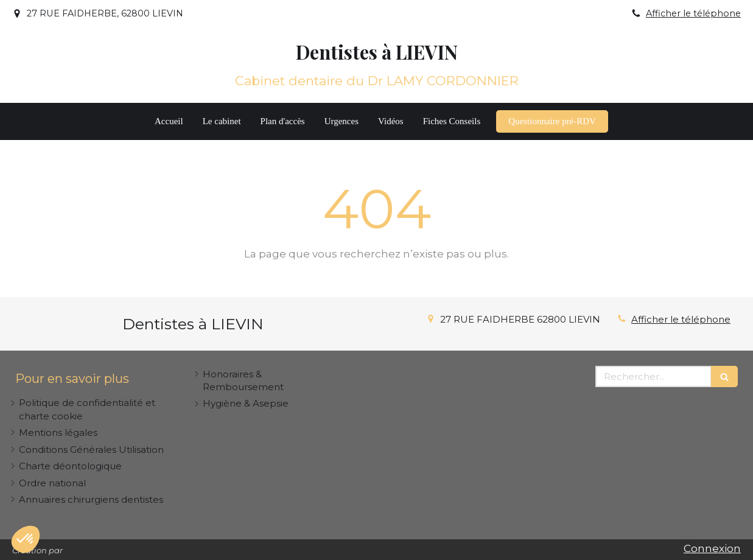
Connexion (712, 548)
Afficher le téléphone (693, 13)
